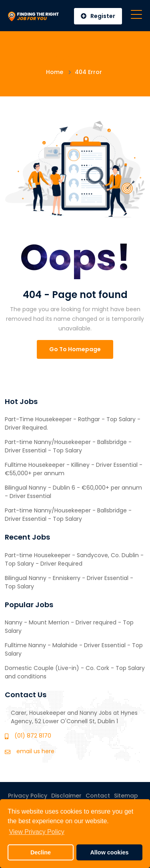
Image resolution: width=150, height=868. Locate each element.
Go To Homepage (75, 349)
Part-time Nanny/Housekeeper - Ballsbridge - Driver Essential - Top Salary (68, 446)
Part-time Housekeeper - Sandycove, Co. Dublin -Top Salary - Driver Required (74, 559)
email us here (35, 751)
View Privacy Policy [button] (36, 832)
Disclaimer (66, 796)
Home (55, 72)
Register (98, 16)
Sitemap (126, 796)
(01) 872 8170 (33, 736)
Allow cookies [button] (109, 852)
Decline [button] (41, 852)
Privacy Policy (28, 796)
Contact (98, 796)
